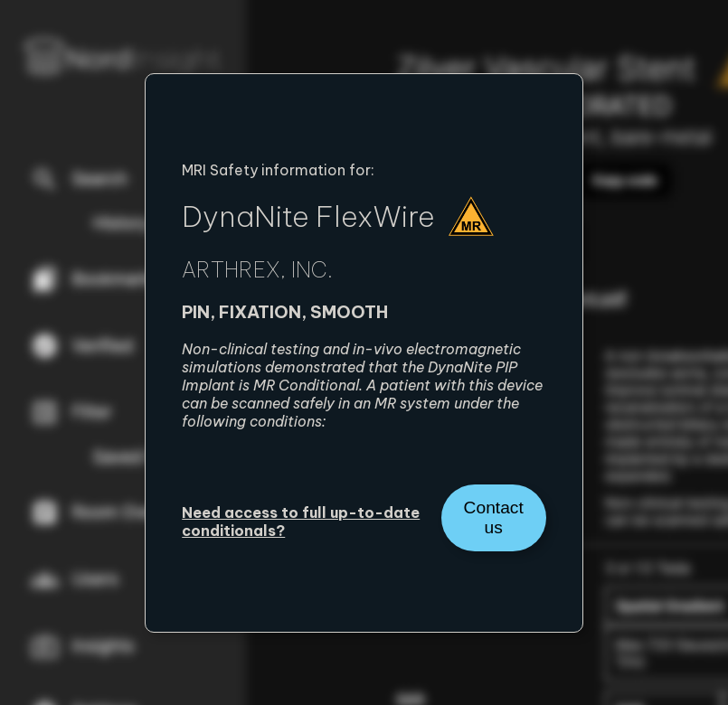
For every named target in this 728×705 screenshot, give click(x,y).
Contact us (494, 517)
